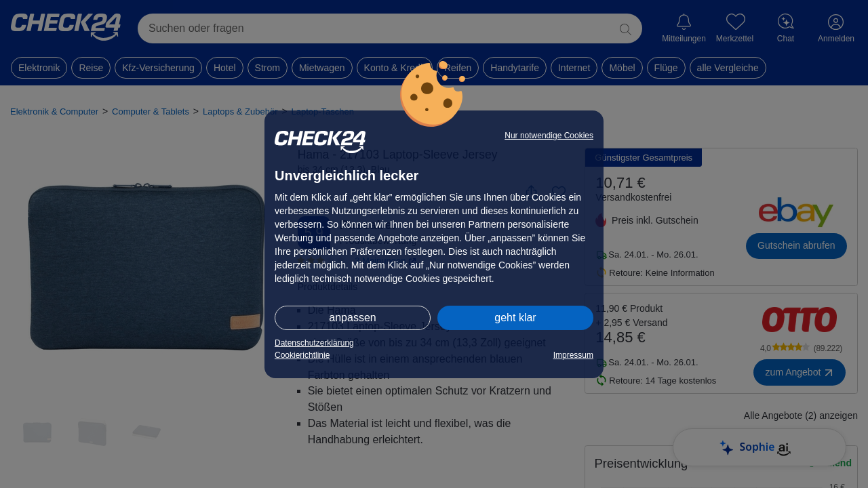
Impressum (573, 355)
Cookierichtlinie (302, 355)
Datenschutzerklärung (314, 343)
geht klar (515, 318)
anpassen (352, 318)
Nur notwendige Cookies (549, 136)
